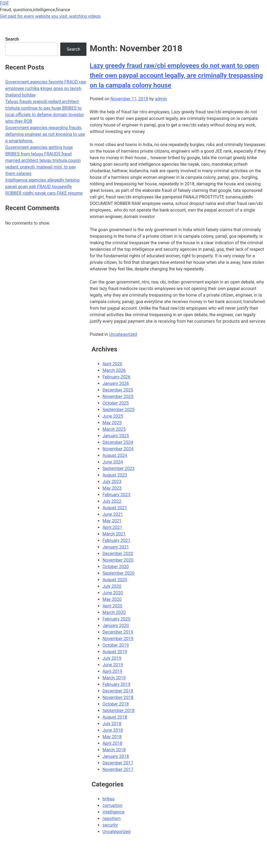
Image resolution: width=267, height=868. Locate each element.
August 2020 (115, 580)
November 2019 (118, 639)
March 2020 (114, 612)
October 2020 (116, 567)
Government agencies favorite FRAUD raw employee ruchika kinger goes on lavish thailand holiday (46, 88)
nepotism (112, 819)
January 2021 (116, 547)
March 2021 (114, 534)
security (110, 825)
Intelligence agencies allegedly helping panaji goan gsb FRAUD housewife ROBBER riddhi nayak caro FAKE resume (44, 187)
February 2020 (116, 619)
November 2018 (118, 697)
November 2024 (118, 449)
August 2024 (115, 455)
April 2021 (112, 527)
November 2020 (118, 560)
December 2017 (118, 763)
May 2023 (112, 488)
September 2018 (119, 711)
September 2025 (119, 410)
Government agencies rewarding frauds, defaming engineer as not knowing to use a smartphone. (45, 134)
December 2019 (118, 632)
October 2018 (116, 704)
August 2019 (115, 652)
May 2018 (112, 737)
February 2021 (116, 540)
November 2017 (118, 769)
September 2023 (119, 468)
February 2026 (116, 377)
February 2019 (116, 684)
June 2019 (113, 665)
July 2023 (112, 482)
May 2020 (112, 599)
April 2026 (112, 364)
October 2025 (116, 403)
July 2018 (112, 724)
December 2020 (118, 554)
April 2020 (112, 606)
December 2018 (118, 691)
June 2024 (113, 462)
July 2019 (112, 658)
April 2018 (112, 743)
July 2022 (112, 501)
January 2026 (116, 383)
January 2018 (116, 756)
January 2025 (116, 436)
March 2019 (114, 678)
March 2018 (114, 750)
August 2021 (115, 508)
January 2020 (116, 626)
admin (161, 99)
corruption (112, 805)
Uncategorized (123, 334)
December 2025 (118, 390)
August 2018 (115, 717)
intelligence (114, 812)
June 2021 (113, 514)
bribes (109, 799)
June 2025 (113, 416)
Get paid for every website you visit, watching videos (50, 16)
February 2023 (116, 495)
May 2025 (112, 423)
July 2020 (112, 586)
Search (12, 39)
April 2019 (112, 671)
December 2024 (118, 442)
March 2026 (114, 370)
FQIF (4, 3)
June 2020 (113, 593)
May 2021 (112, 521)
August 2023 (115, 475)
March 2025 (114, 429)
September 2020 (119, 573)
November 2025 (118, 397)
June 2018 (113, 730)
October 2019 (116, 645)
